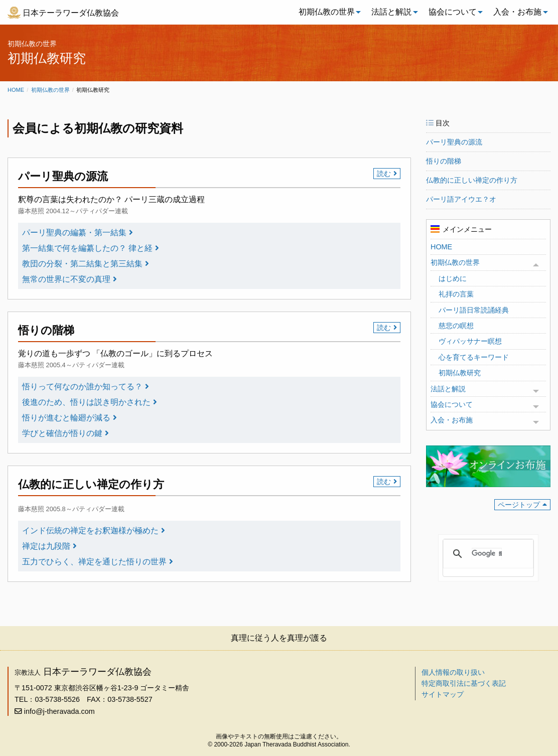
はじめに (453, 278)
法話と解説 (391, 12)
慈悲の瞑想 (456, 326)
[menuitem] (327, 12)
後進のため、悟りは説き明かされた (86, 402)
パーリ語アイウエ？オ (461, 199)
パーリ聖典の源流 (454, 142)
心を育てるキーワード (474, 357)
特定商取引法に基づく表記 (464, 683)
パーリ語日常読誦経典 (474, 310)
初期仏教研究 (460, 373)
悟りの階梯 (444, 161)
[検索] (487, 554)
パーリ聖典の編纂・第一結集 (74, 233)
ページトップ (519, 505)
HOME (441, 247)
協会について (453, 12)
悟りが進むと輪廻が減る (66, 418)
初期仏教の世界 (327, 12)
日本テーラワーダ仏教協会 (71, 13)
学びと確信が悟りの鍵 (62, 433)
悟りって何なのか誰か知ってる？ (82, 387)
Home (16, 90)
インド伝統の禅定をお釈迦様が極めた (90, 531)
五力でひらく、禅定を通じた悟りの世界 (94, 562)
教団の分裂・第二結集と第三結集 (82, 264)
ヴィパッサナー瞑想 (470, 341)
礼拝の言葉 (456, 294)
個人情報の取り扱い (453, 672)
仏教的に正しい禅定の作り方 (472, 180)
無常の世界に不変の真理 (66, 279)
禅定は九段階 (46, 546)
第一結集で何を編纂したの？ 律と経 (87, 248)
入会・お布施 (517, 12)
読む (384, 174)
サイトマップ (443, 694)
